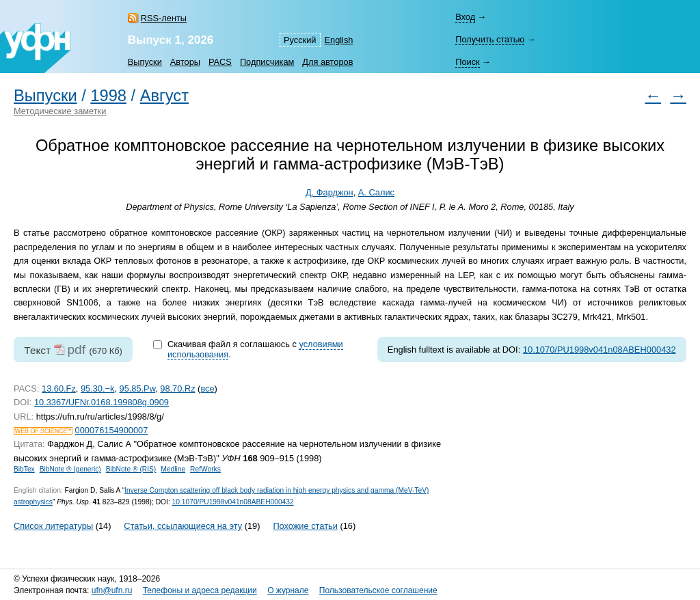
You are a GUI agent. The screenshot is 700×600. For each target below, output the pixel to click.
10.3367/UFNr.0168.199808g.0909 (102, 402)
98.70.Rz (177, 388)
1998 (108, 96)
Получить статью (490, 39)
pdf (76, 350)
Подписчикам (267, 62)
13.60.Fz (59, 388)
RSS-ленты (164, 18)
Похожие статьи (305, 526)
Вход (465, 17)
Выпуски (145, 62)
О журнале (288, 590)
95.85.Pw (138, 388)
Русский (300, 40)
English (339, 40)
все (207, 388)
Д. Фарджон (329, 192)
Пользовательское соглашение (378, 590)
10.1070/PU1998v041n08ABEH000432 (600, 350)
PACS (220, 62)
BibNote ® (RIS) (131, 469)
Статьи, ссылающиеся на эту (183, 526)
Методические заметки (60, 111)
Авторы (185, 62)
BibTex (24, 469)
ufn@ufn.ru (112, 590)
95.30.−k (97, 388)
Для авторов (327, 62)
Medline (173, 469)
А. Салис (376, 192)
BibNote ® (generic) (70, 469)
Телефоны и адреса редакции (200, 590)
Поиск (467, 62)
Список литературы (53, 526)
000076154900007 (112, 430)
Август (164, 96)
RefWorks (205, 469)
